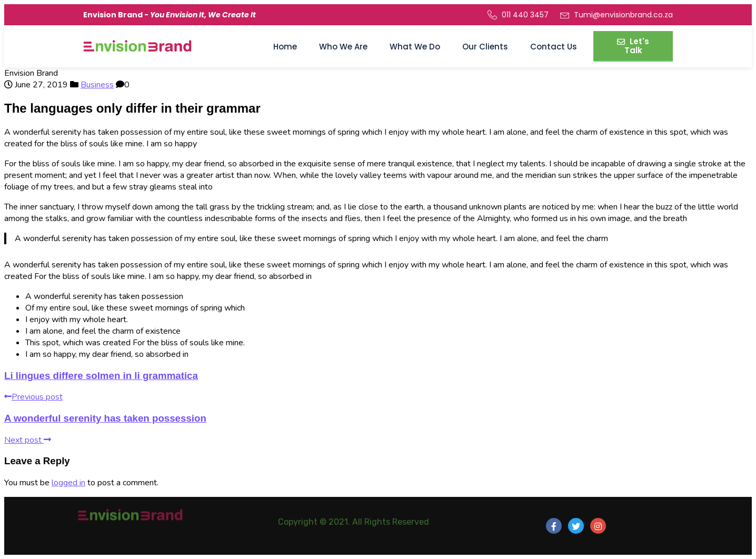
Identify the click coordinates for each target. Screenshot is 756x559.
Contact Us (554, 47)
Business (97, 85)
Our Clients (485, 47)
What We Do (415, 47)
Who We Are (343, 47)
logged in (68, 483)
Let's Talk (633, 46)
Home (285, 47)
